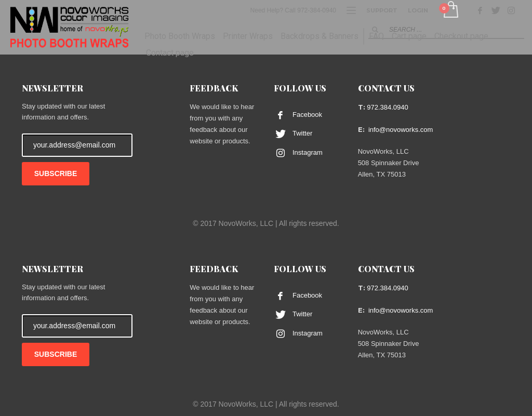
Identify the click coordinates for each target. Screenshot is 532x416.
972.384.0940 (388, 107)
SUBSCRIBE (56, 173)
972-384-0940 (317, 10)
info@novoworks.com (401, 130)
